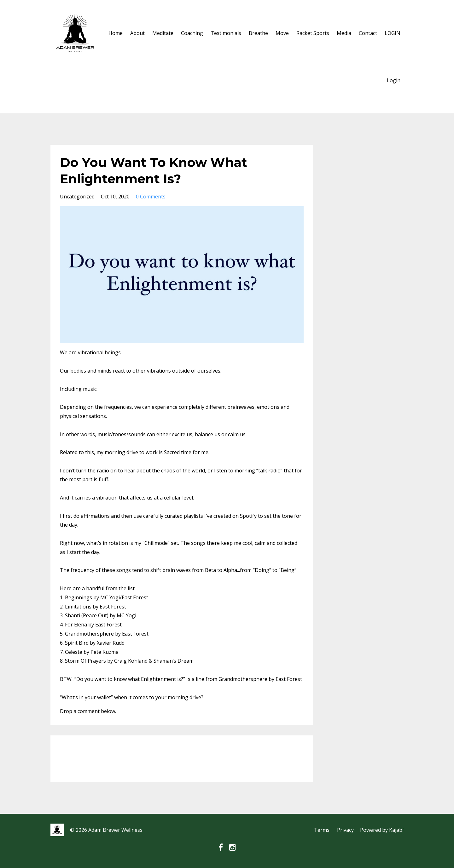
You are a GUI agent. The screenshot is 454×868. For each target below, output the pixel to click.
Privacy (345, 830)
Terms (322, 830)
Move (282, 33)
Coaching (192, 33)
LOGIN (393, 33)
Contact (368, 33)
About (137, 33)
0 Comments (151, 197)
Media (344, 33)
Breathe (258, 33)
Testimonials (226, 33)
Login (394, 80)
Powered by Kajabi (382, 830)
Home (116, 33)
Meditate (163, 33)
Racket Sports (313, 33)
